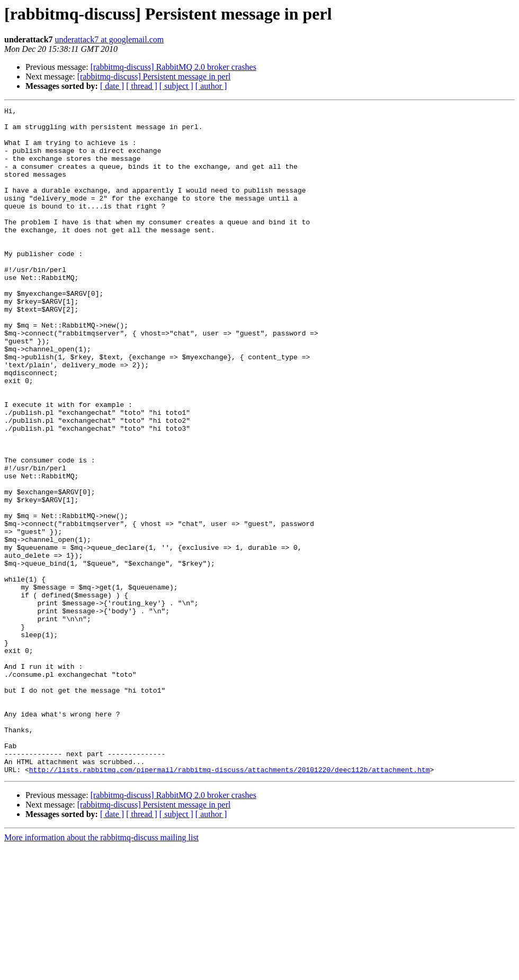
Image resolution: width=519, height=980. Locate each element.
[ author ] (211, 86)
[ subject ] (176, 86)
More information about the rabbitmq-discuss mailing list (101, 971)
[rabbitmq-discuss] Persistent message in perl (154, 76)
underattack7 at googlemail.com (110, 39)
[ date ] (112, 86)
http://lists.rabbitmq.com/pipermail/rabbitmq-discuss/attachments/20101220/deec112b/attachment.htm (230, 903)
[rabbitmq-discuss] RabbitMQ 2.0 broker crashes (173, 67)
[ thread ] (142, 86)
